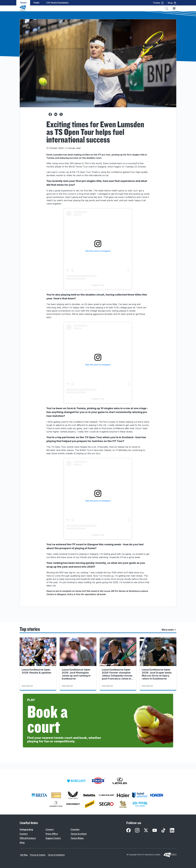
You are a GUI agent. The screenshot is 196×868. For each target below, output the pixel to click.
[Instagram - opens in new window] (137, 830)
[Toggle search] (167, 8)
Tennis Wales (77, 838)
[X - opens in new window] (146, 830)
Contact (50, 829)
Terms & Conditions (56, 855)
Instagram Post (98, 285)
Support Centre (53, 838)
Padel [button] (36, 3)
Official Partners (28, 838)
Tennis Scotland (78, 834)
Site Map (24, 855)
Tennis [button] (23, 3)
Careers (24, 834)
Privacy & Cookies (38, 855)
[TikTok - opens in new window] (163, 830)
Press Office (52, 834)
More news (169, 630)
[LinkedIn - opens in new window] (172, 830)
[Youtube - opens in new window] (155, 830)
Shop (22, 842)
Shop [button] (172, 3)
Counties (75, 829)
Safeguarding (26, 829)
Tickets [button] (158, 3)
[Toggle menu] (174, 8)
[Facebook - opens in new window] (128, 830)
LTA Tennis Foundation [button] (57, 3)
